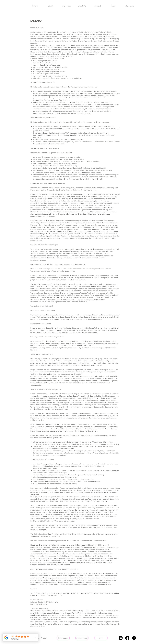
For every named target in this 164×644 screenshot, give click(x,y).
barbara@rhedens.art (39, 604)
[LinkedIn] (121, 638)
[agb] (101, 638)
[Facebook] (127, 638)
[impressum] (63, 638)
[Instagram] (134, 638)
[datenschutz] (82, 638)
